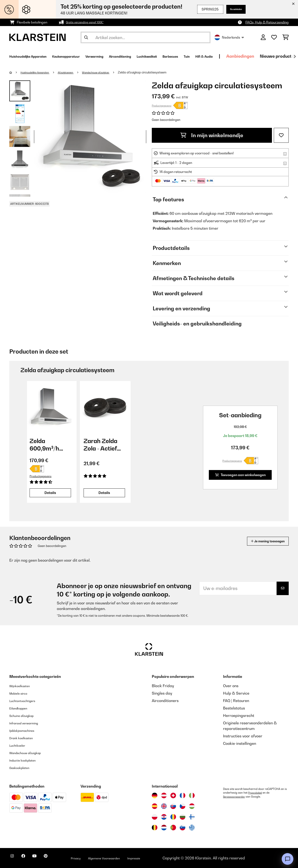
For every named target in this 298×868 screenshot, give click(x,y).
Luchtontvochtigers (26, 701)
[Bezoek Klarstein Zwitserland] (173, 795)
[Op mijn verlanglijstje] (281, 135)
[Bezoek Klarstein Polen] (155, 817)
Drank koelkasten (25, 738)
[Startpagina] (15, 72)
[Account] (263, 37)
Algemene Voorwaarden (127, 858)
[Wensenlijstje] (274, 37)
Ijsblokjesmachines (26, 730)
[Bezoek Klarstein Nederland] (164, 828)
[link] (51, 406)
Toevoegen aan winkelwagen (236, 475)
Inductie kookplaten (27, 760)
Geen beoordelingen (166, 120)
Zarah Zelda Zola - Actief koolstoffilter (101, 445)
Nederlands (229, 37)
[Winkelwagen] (286, 37)
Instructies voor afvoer (243, 736)
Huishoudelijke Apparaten (40, 72)
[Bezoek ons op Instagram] (14, 859)
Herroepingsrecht (239, 716)
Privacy (92, 858)
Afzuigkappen (77, 72)
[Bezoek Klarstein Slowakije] (173, 806)
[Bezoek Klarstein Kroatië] (164, 817)
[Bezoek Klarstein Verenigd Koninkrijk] (164, 806)
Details (50, 493)
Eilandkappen (21, 708)
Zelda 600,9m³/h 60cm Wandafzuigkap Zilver (51, 445)
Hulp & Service (236, 693)
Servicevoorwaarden (236, 796)
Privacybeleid (257, 793)
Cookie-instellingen (240, 743)
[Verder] (295, 56)
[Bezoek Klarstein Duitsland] (155, 795)
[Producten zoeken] (146, 37)
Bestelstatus (234, 708)
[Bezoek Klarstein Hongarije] (192, 806)
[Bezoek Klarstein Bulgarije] (183, 817)
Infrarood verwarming (29, 723)
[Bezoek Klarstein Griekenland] (192, 828)
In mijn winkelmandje (212, 135)
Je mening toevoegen (261, 541)
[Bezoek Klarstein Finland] (192, 817)
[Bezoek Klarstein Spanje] (155, 806)
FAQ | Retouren (236, 701)
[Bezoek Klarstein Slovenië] (183, 828)
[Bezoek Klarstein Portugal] (173, 828)
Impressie (165, 858)
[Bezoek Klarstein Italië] (192, 795)
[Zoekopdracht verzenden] (86, 37)
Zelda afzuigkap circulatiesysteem (164, 72)
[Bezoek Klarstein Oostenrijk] (164, 795)
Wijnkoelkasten (23, 686)
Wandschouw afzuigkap (113, 72)
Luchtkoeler (20, 745)
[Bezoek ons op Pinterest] (59, 859)
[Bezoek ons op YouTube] (44, 859)
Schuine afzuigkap (26, 716)
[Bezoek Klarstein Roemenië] (173, 817)
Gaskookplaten (23, 768)
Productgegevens (162, 106)
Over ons (231, 686)
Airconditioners (165, 701)
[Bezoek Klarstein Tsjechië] (183, 806)
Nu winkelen (232, 9)
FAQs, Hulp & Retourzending (267, 22)
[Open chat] (288, 859)
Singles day (162, 693)
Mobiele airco (21, 693)
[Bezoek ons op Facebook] (29, 859)
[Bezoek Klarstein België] (155, 828)
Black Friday (163, 686)
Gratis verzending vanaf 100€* (89, 22)
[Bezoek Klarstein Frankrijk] (183, 795)
